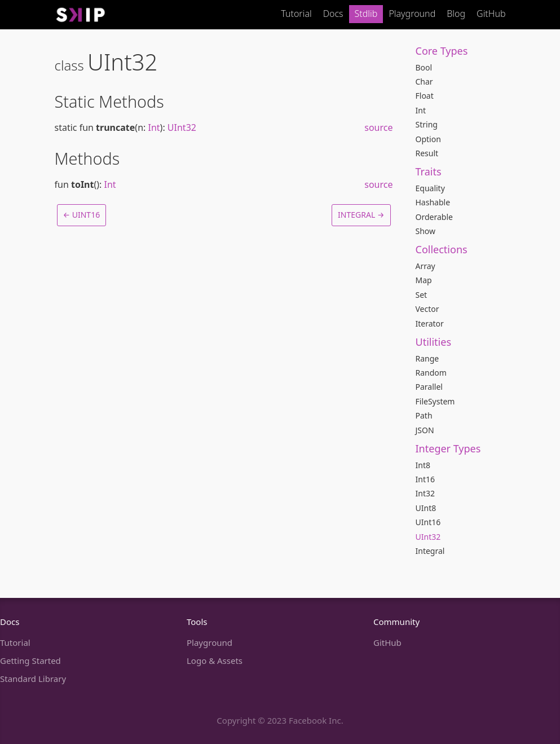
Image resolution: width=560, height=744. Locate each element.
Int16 (425, 479)
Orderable (434, 217)
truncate (115, 127)
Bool (424, 67)
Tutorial (296, 14)
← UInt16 (82, 215)
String (427, 124)
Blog (456, 14)
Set (422, 295)
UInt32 (428, 537)
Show (426, 231)
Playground (412, 14)
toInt (83, 184)
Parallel (429, 387)
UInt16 (428, 522)
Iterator (430, 323)
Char (424, 82)
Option (428, 139)
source (378, 127)
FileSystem (435, 401)
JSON (425, 430)
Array (425, 266)
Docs (333, 14)
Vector (427, 309)
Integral (430, 551)
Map (424, 280)
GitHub (491, 14)
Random (431, 373)
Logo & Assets (215, 661)
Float (425, 96)
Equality (430, 188)
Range (427, 358)
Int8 (423, 465)
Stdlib (366, 14)
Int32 (425, 493)
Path (424, 415)
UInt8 (426, 508)
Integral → (361, 215)
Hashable (433, 202)
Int (421, 110)
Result (427, 153)
